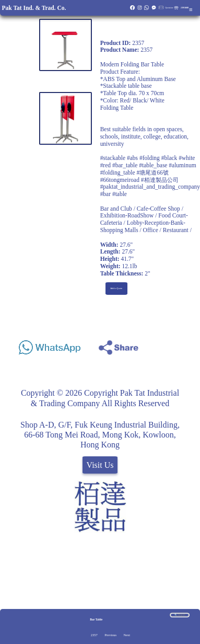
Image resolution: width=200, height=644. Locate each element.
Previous (110, 635)
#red (105, 165)
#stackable (113, 158)
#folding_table (118, 172)
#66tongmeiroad (120, 180)
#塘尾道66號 (152, 172)
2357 (94, 635)
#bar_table (125, 165)
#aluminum (182, 165)
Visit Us (100, 465)
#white (187, 158)
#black (169, 158)
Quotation (169, 8)
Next (127, 635)
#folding (150, 158)
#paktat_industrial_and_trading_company (150, 187)
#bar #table (114, 194)
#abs (132, 158)
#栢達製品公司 (160, 180)
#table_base (153, 165)
